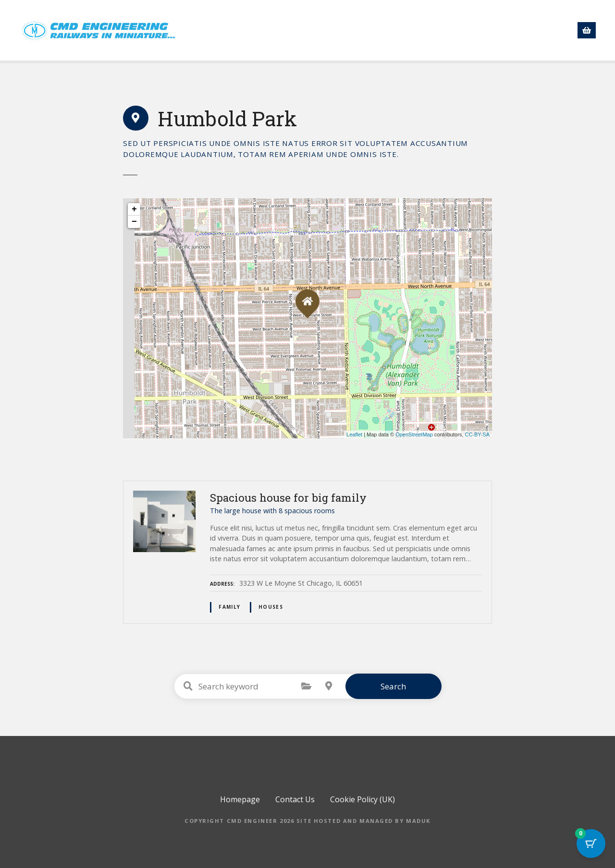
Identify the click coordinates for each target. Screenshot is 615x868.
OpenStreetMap (414, 434)
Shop (315, 31)
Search (393, 686)
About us (360, 31)
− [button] (134, 222)
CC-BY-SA (477, 434)
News (406, 31)
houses (271, 607)
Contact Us (509, 31)
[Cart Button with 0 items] (591, 844)
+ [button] (134, 209)
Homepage (266, 31)
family (229, 607)
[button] (553, 29)
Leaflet (354, 434)
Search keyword (188, 686)
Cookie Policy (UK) (363, 799)
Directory (453, 31)
